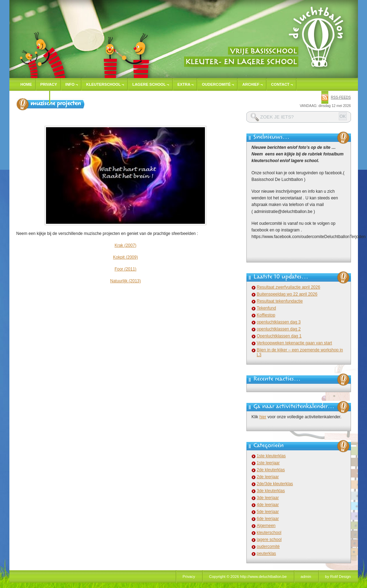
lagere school (269, 540)
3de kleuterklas (271, 491)
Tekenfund (266, 308)
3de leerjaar (268, 498)
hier (263, 417)
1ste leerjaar (268, 463)
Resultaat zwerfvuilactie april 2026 (289, 287)
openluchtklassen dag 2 (279, 329)
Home (26, 84)
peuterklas (266, 553)
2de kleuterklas (271, 470)
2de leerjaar (268, 477)
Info (72, 84)
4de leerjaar (268, 505)
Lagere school (151, 84)
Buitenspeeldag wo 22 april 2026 (287, 294)
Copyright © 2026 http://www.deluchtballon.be (248, 576)
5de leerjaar (268, 512)
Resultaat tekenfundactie (280, 301)
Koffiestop (266, 315)
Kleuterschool (105, 84)
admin (306, 576)
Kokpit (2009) (125, 257)
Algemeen (266, 526)
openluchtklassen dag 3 (279, 322)
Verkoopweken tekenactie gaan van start (295, 343)
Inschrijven (33, 97)
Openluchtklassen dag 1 (279, 336)
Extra (185, 84)
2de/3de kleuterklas (275, 484)
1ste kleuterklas (271, 456)
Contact (282, 84)
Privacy (49, 84)
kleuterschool (269, 533)
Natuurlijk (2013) (125, 281)
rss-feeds (341, 97)
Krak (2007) (126, 245)
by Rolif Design (338, 576)
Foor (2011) (126, 269)
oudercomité (268, 547)
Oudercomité (218, 84)
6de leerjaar (268, 519)
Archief (252, 84)
